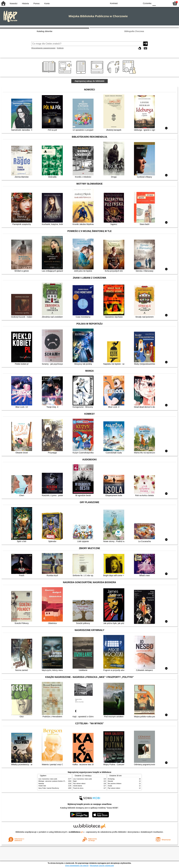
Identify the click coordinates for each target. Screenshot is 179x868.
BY (138, 3)
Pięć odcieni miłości (79, 784)
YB (133, 3)
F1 (159, 3)
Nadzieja (41, 784)
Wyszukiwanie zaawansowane (43, 48)
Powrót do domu (78, 788)
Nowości (14, 3)
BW (127, 3)
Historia (25, 3)
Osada (110, 786)
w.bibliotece (76, 832)
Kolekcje (60, 48)
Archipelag (111, 779)
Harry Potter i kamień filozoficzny (49, 788)
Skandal (110, 781)
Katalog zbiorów (45, 31)
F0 (154, 3)
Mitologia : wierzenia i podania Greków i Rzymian (54, 781)
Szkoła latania (78, 786)
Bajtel (75, 781)
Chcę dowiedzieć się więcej (77, 866)
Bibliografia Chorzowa (134, 31)
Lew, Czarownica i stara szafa (48, 779)
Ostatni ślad (42, 786)
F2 (165, 3)
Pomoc (37, 3)
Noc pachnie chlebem (115, 784)
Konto (47, 3)
